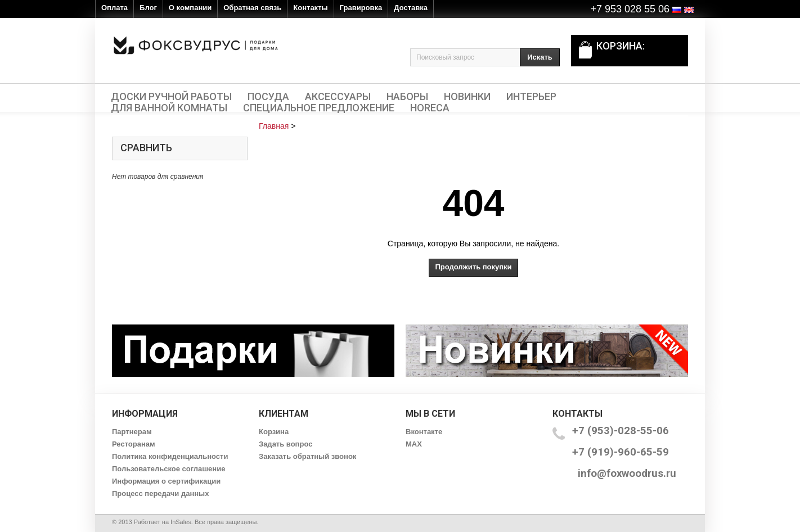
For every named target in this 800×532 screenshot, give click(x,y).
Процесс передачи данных (160, 493)
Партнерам (132, 432)
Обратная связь (252, 8)
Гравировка (361, 8)
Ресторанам (134, 444)
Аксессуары (338, 97)
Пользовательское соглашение (168, 469)
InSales (181, 522)
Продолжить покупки (473, 267)
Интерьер (531, 97)
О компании (190, 8)
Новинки (467, 97)
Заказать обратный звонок (307, 456)
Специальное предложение (319, 108)
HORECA (430, 108)
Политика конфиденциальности (170, 456)
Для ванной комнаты (169, 108)
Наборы (407, 97)
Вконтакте (424, 432)
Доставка (411, 8)
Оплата (114, 8)
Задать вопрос (286, 444)
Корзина (274, 432)
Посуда (268, 97)
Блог (148, 8)
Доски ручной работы (171, 97)
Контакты (310, 8)
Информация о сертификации (166, 481)
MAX (414, 444)
